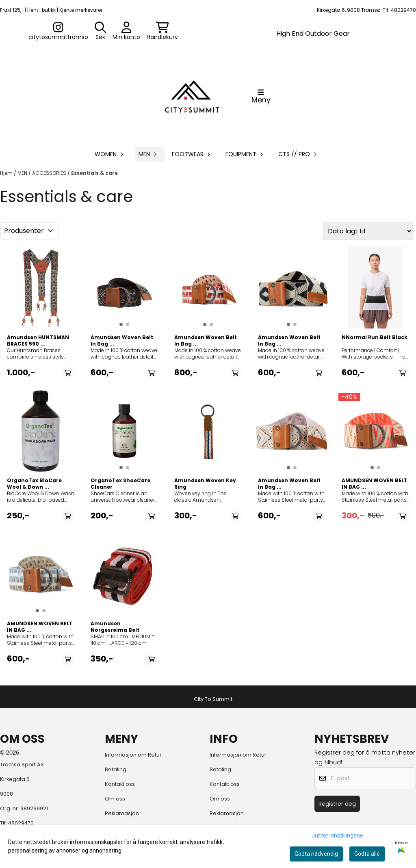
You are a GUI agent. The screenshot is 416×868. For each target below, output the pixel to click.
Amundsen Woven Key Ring (205, 484)
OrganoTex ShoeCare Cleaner (120, 484)
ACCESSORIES (50, 173)
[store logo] (192, 96)
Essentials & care (94, 173)
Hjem (7, 173)
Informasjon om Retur (133, 755)
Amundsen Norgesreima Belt (115, 627)
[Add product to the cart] (68, 373)
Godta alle (367, 854)
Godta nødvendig (316, 854)
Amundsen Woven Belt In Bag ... (122, 341)
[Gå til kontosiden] (58, 31)
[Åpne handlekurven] (162, 31)
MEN (23, 173)
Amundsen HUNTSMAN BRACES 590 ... (38, 341)
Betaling (116, 769)
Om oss (115, 799)
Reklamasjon (122, 813)
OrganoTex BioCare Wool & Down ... (34, 484)
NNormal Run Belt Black (375, 337)
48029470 (21, 823)
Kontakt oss (120, 784)
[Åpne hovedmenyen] (261, 96)
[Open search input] (100, 31)
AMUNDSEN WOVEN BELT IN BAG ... (375, 484)
